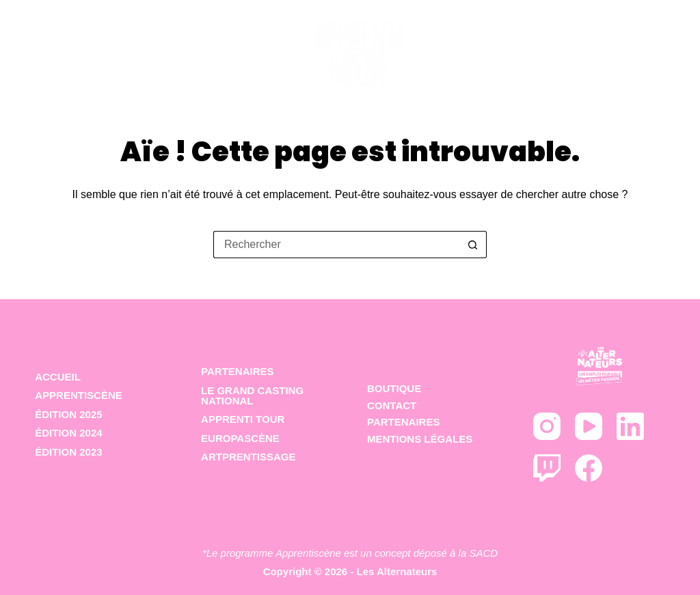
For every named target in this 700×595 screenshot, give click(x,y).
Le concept (171, 45)
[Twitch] (547, 468)
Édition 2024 (68, 433)
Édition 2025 (68, 414)
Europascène (240, 438)
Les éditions (298, 45)
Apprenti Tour (243, 419)
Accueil (66, 45)
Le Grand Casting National (252, 396)
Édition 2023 (68, 452)
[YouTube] (589, 426)
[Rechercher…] (336, 245)
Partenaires (610, 45)
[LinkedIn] (630, 426)
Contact (392, 405)
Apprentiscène (79, 395)
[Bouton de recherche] (473, 245)
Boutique (394, 388)
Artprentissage (248, 457)
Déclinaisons (488, 45)
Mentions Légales (420, 439)
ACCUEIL (58, 377)
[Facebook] (589, 468)
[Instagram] (547, 426)
